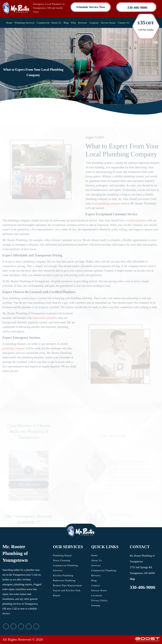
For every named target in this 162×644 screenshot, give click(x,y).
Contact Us (124, 23)
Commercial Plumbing (104, 570)
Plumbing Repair (63, 555)
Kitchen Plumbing (63, 575)
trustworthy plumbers (45, 324)
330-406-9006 (143, 587)
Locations (97, 595)
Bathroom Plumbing (64, 580)
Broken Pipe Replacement (68, 585)
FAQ (73, 23)
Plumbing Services (25, 23)
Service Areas (108, 23)
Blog (66, 23)
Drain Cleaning (62, 560)
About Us (56, 23)
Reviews (83, 23)
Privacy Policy (99, 600)
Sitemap (96, 605)
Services (96, 565)
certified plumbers (136, 226)
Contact (96, 585)
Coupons (94, 23)
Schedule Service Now (91, 7)
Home (9, 23)
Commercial (43, 23)
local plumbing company (106, 210)
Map (132, 579)
